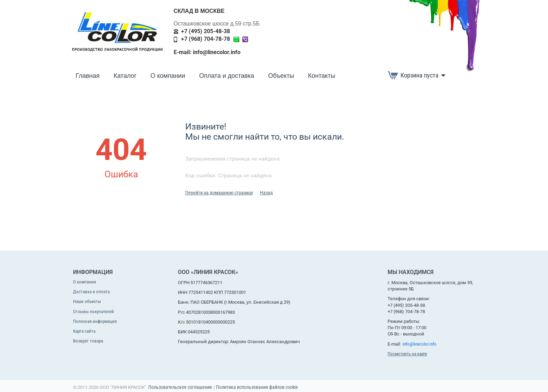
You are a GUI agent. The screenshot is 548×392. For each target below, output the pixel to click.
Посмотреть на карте (407, 354)
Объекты (281, 76)
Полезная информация (95, 321)
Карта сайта (84, 331)
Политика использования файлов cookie (257, 387)
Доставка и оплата (91, 292)
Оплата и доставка (227, 76)
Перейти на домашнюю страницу (219, 193)
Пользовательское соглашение (180, 387)
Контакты (322, 76)
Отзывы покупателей (93, 312)
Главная (88, 76)
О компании (168, 76)
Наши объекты (87, 301)
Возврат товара (88, 341)
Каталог (125, 76)
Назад (266, 193)
